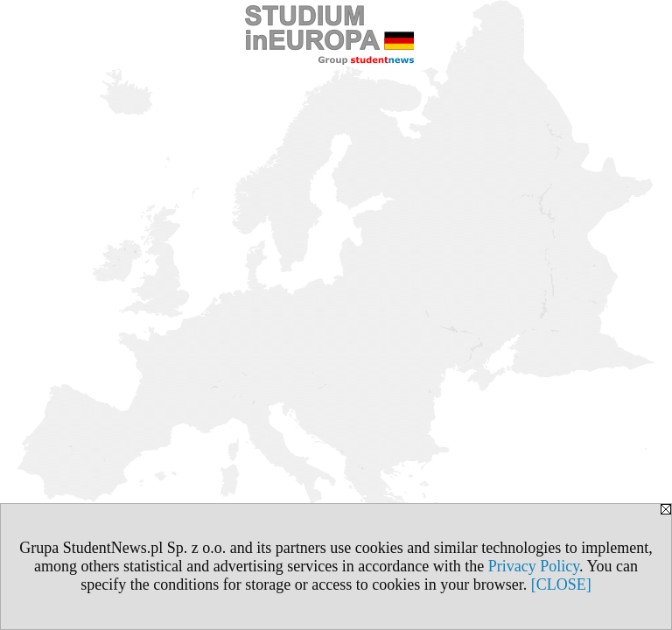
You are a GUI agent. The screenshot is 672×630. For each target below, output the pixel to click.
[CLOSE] (561, 584)
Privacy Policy (534, 566)
